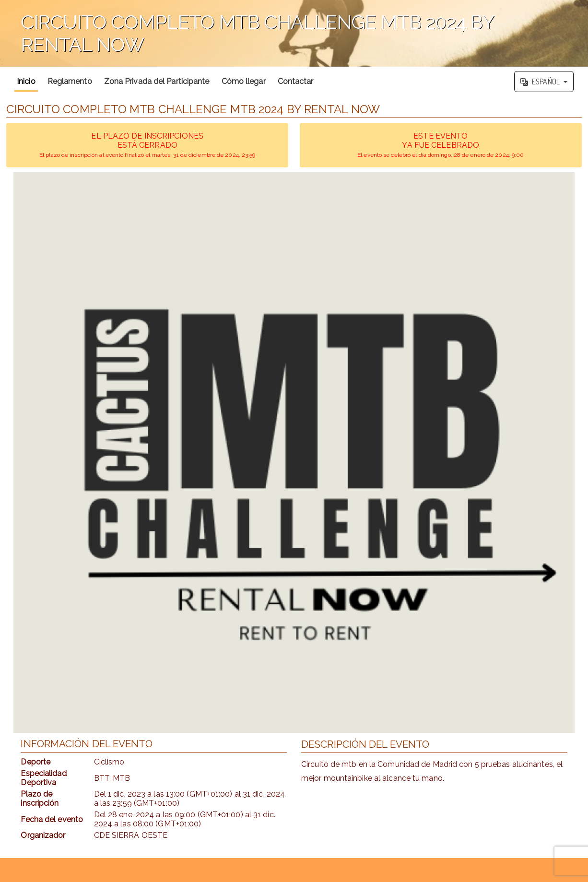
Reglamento (70, 81)
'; (294, 33)
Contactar (296, 81)
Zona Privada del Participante (157, 81)
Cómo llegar (244, 81)
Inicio (26, 81)
